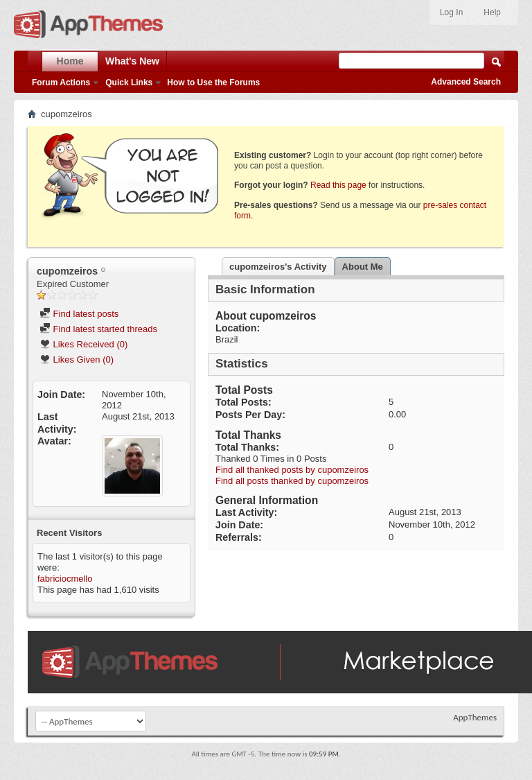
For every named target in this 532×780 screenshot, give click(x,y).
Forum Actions (61, 83)
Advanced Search (466, 82)
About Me (363, 267)
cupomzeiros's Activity (278, 267)
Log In (451, 12)
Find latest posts (79, 314)
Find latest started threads (98, 329)
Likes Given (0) (77, 359)
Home (70, 61)
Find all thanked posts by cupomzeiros (292, 470)
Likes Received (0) (83, 344)
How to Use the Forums (213, 83)
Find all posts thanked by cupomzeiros (292, 481)
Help (492, 12)
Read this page (338, 185)
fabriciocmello (65, 579)
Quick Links (129, 83)
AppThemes (475, 717)
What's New (132, 61)
